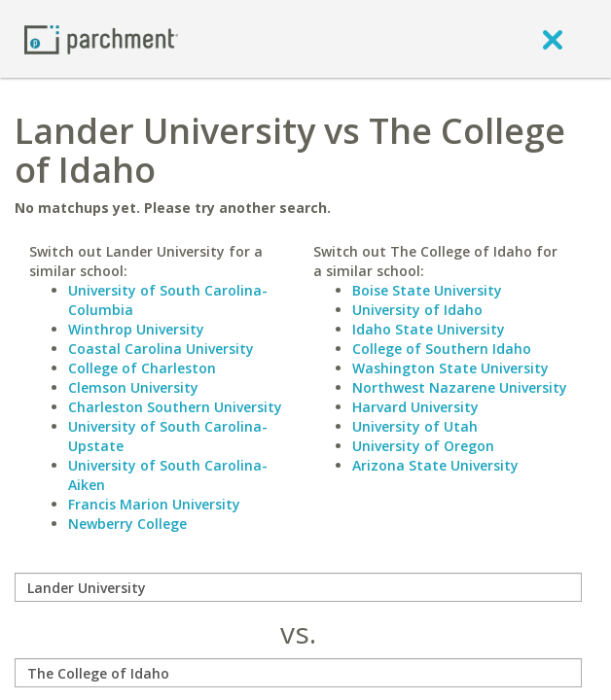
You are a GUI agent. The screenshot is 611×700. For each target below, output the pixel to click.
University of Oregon (423, 446)
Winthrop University (136, 329)
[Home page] (101, 38)
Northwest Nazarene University (460, 387)
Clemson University (133, 387)
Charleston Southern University (175, 407)
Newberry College (127, 524)
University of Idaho (417, 310)
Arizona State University (435, 465)
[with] (298, 673)
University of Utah (415, 426)
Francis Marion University (154, 504)
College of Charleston (142, 368)
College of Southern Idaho (442, 349)
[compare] (298, 587)
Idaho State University (429, 329)
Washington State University (450, 368)
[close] (553, 39)
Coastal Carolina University (161, 349)
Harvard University (415, 407)
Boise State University (427, 290)
